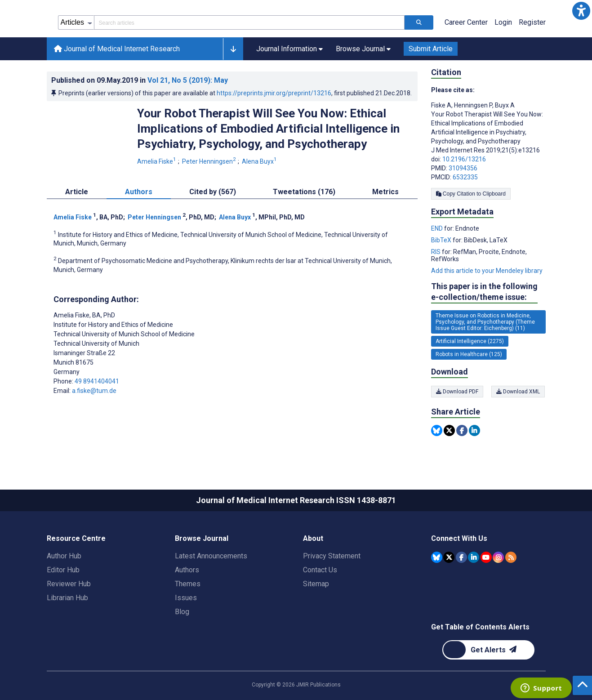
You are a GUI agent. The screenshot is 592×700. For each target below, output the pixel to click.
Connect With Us (459, 538)
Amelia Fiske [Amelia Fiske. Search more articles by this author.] (157, 161)
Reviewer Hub (69, 584)
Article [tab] (77, 192)
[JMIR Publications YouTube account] (486, 557)
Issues (186, 598)
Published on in (140, 80)
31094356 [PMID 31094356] (463, 168)
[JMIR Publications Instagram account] (498, 557)
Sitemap (316, 584)
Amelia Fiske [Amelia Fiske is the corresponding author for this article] (84, 315)
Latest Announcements (211, 556)
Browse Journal (202, 538)
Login (503, 22)
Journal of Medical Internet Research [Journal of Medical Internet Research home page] (117, 49)
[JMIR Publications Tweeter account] (449, 557)
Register (532, 22)
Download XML (519, 392)
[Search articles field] (249, 22)
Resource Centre (76, 538)
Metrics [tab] (385, 192)
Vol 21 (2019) (188, 80)
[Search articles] (419, 22)
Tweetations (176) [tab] (304, 192)
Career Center (466, 22)
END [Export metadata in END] (438, 228)
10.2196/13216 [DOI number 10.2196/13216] (464, 159)
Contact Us (320, 570)
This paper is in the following (484, 292)
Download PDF (457, 392)
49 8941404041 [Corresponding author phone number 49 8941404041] (97, 381)
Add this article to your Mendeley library (487, 271)
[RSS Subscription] (511, 557)
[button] (581, 11)
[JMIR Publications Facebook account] (461, 557)
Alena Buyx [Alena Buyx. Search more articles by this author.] (260, 161)
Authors (187, 570)
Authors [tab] (139, 192)
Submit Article (431, 49)
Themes (188, 584)
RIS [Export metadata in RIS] (436, 252)
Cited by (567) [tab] (213, 192)
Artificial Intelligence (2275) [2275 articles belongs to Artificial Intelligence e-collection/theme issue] (470, 341)
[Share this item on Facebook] (462, 430)
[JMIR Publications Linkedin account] (474, 557)
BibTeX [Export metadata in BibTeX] (442, 240)
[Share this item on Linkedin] (474, 430)
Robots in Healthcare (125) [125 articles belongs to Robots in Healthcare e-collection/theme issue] (469, 354)
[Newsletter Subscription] (488, 650)
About (313, 538)
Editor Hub (63, 570)
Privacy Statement (332, 556)
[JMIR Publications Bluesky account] (437, 557)
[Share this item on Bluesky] (437, 430)
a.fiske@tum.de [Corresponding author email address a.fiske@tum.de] (94, 391)
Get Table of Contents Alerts (480, 627)
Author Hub (64, 556)
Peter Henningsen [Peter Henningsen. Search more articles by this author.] (210, 161)
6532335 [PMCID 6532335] (465, 177)
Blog (182, 612)
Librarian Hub (67, 598)
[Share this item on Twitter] (449, 430)
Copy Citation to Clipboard (471, 194)
